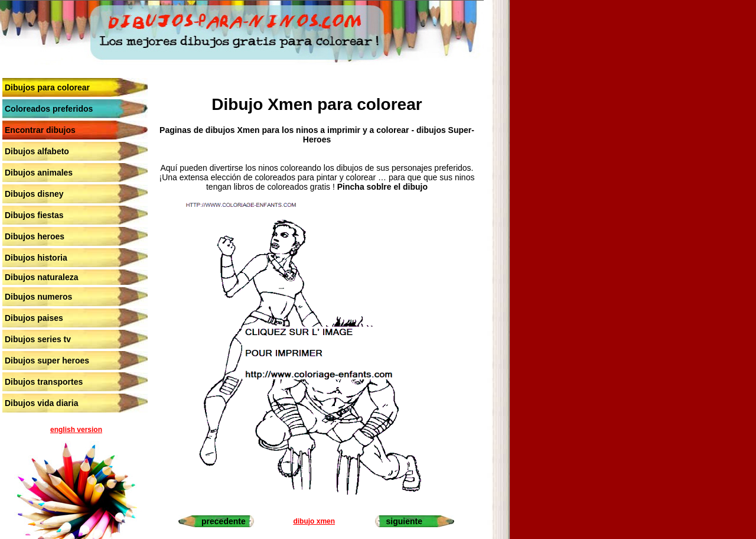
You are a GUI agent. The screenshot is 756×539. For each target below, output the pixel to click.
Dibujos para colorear (47, 87)
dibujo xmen (314, 521)
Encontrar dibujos (40, 130)
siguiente (404, 521)
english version (76, 430)
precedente (224, 521)
